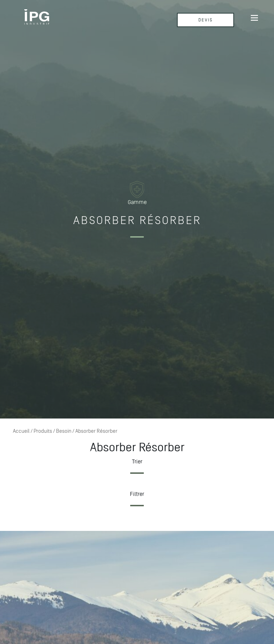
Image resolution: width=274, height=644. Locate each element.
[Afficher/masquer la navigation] (254, 18)
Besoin (64, 431)
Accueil (21, 431)
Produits (43, 431)
